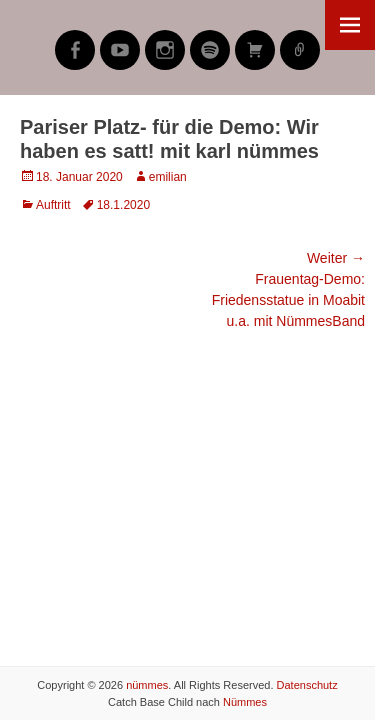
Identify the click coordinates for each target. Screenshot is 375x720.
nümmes (147, 685)
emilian (168, 177)
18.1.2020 (123, 205)
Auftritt (53, 205)
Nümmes (245, 702)
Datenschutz (307, 685)
